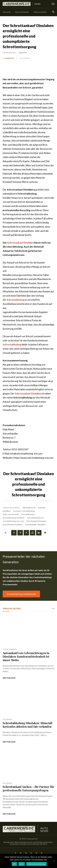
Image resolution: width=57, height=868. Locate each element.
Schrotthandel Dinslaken (12, 525)
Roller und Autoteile (11, 514)
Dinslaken (7, 511)
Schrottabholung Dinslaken (14, 518)
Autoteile (42, 508)
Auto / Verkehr (10, 649)
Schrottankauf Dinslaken (20, 243)
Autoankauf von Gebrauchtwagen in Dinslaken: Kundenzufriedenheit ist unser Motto (26, 656)
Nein (22, 864)
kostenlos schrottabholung (24, 511)
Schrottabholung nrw (35, 518)
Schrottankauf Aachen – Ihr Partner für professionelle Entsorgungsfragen (28, 788)
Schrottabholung (28, 514)
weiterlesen (9, 678)
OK (14, 864)
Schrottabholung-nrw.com (13, 521)
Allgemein (23, 53)
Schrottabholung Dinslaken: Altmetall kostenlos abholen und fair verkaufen (27, 725)
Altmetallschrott (29, 508)
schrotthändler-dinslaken (35, 525)
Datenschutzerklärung (36, 864)
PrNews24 (10, 58)
